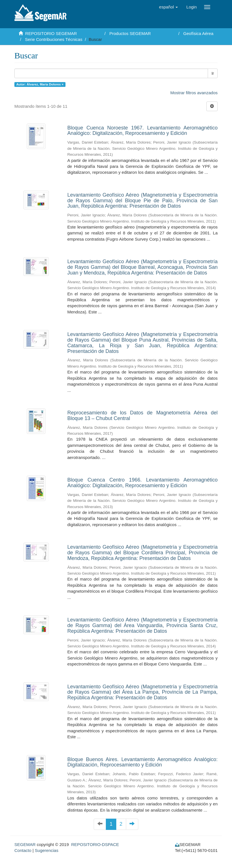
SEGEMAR (25, 844)
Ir (213, 73)
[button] (169, 7)
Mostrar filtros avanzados (194, 93)
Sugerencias (46, 850)
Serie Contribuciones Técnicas (54, 39)
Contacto (23, 850)
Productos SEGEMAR (130, 33)
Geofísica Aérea (198, 33)
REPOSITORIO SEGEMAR (51, 33)
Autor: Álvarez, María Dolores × (40, 84)
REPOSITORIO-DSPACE (95, 844)
